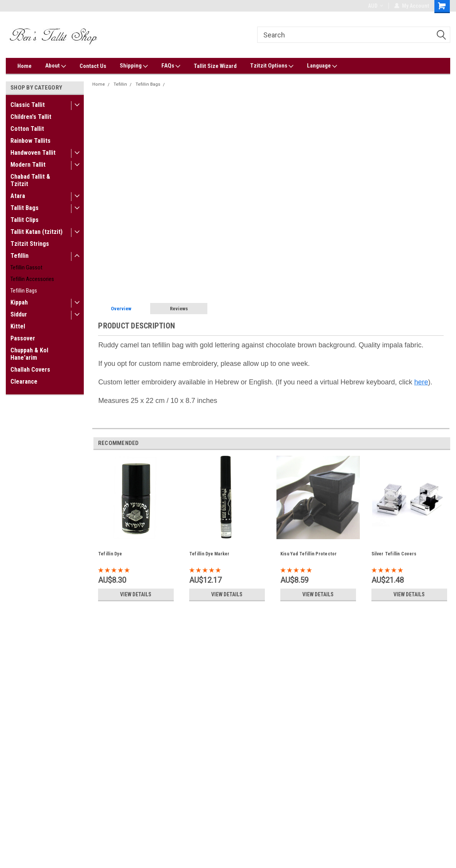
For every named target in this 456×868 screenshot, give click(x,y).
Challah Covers (30, 370)
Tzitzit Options (272, 66)
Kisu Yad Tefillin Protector (309, 554)
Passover (23, 338)
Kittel (18, 326)
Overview (121, 309)
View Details (136, 594)
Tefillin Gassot (26, 267)
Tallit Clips (25, 220)
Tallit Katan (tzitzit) (36, 232)
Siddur (19, 314)
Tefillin (19, 256)
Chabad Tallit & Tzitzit (30, 180)
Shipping (134, 66)
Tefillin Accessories (32, 279)
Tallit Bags (25, 208)
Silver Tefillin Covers (394, 554)
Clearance (24, 382)
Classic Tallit (28, 105)
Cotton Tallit (27, 129)
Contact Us (93, 66)
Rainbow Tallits (31, 141)
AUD (375, 6)
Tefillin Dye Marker (209, 554)
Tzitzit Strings (30, 244)
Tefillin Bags (24, 291)
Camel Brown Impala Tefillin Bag (202, 84)
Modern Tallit (28, 165)
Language (322, 66)
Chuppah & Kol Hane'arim (29, 354)
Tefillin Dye (110, 554)
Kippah (19, 302)
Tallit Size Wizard (215, 66)
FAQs (171, 66)
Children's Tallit (31, 117)
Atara (18, 196)
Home (25, 66)
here (421, 382)
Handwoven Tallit (33, 153)
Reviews (179, 309)
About (56, 66)
